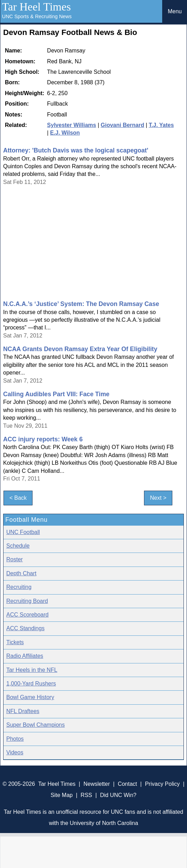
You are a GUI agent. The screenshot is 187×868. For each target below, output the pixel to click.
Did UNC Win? (118, 795)
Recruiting (19, 587)
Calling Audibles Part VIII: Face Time (56, 394)
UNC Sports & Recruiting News (37, 16)
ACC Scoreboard (27, 615)
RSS (87, 795)
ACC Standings (25, 628)
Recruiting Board (27, 601)
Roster (15, 559)
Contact (127, 784)
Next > (158, 498)
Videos (15, 752)
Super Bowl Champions (35, 725)
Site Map (62, 795)
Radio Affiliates (25, 656)
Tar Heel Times (37, 7)
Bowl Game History (30, 697)
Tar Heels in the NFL (32, 670)
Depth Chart (21, 573)
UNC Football (23, 532)
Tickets (15, 642)
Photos (15, 739)
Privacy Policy (163, 784)
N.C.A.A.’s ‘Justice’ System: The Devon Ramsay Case (81, 304)
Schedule (18, 546)
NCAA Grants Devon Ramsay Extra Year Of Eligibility (80, 349)
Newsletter (97, 784)
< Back (18, 498)
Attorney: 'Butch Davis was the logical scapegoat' (76, 150)
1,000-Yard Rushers (31, 684)
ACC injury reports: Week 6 (43, 439)
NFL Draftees (23, 711)
